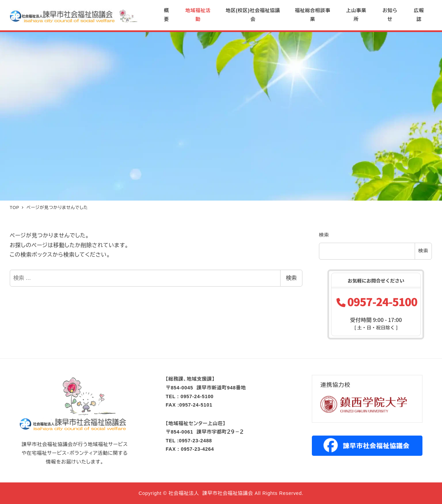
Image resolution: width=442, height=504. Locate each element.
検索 (291, 278)
